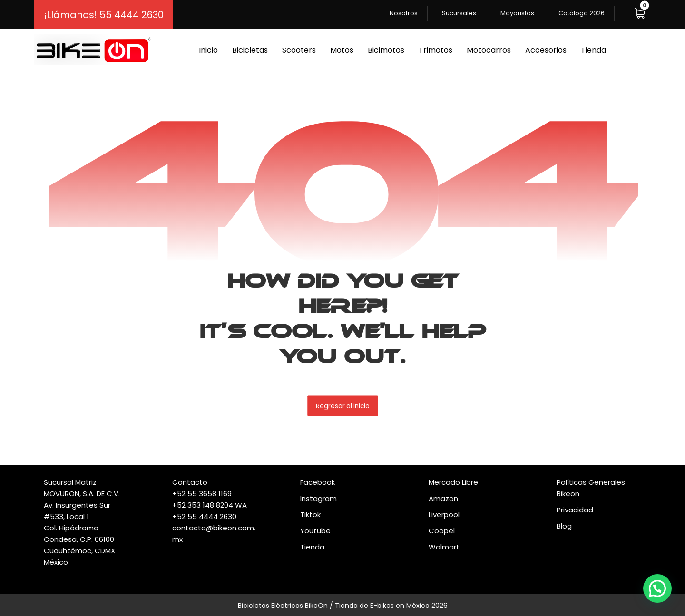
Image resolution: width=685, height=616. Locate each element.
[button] (640, 13)
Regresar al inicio (343, 406)
